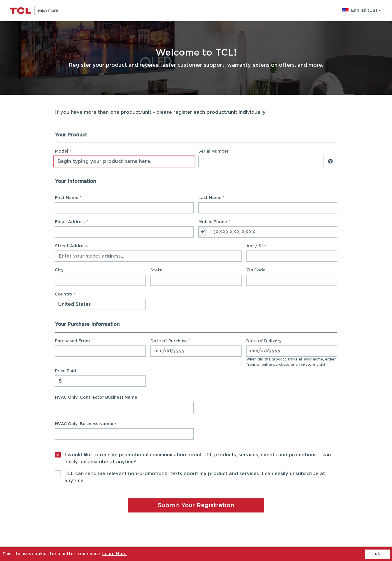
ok (377, 554)
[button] (361, 11)
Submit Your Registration (196, 505)
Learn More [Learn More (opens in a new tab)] (114, 554)
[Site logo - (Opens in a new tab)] (34, 11)
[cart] (386, 11)
